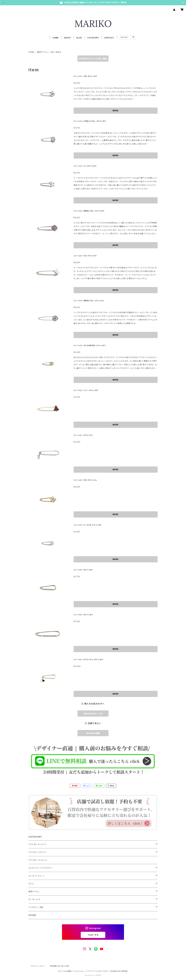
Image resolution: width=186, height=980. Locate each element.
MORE (116, 111)
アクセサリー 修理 (36, 907)
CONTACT (109, 38)
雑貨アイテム (42, 52)
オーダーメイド (34, 899)
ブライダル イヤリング (37, 852)
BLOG (79, 38)
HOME (56, 38)
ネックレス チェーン (36, 876)
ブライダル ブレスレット (38, 860)
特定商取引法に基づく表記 (60, 966)
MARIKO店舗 (93, 733)
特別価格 (32, 915)
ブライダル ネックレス (37, 844)
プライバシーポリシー (38, 966)
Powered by (93, 975)
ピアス (31, 884)
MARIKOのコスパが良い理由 (93, 59)
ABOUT (68, 38)
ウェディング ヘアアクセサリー (41, 868)
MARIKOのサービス (93, 714)
